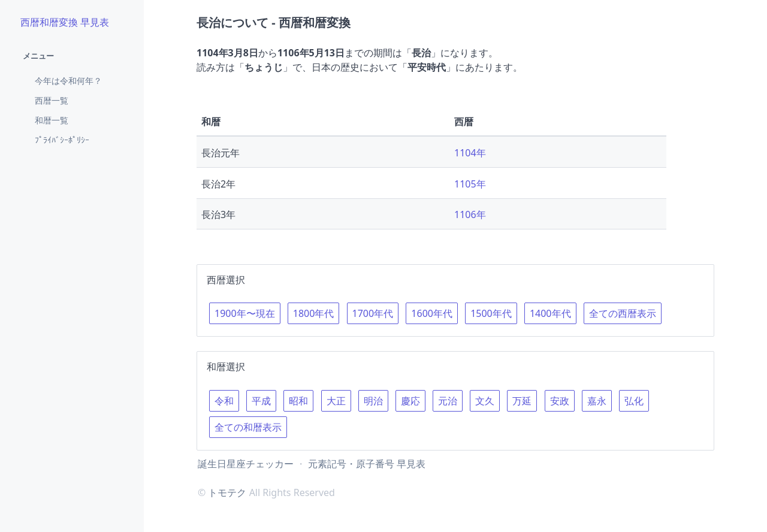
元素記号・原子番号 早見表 (367, 464)
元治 (448, 401)
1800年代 (314, 313)
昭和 (298, 401)
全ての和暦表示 (248, 427)
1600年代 (432, 313)
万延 (522, 401)
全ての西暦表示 (623, 313)
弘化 (634, 401)
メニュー (38, 56)
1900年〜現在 (245, 313)
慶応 (410, 401)
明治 (373, 401)
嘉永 (597, 401)
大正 (336, 401)
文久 (485, 401)
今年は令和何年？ (68, 81)
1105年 (470, 184)
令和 (224, 401)
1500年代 (491, 313)
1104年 (470, 153)
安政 (560, 401)
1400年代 (550, 313)
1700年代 (373, 313)
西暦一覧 (52, 100)
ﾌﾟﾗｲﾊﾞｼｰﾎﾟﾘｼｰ (62, 140)
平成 (261, 401)
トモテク (227, 492)
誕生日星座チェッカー (246, 464)
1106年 (470, 214)
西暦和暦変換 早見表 (65, 22)
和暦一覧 (52, 120)
